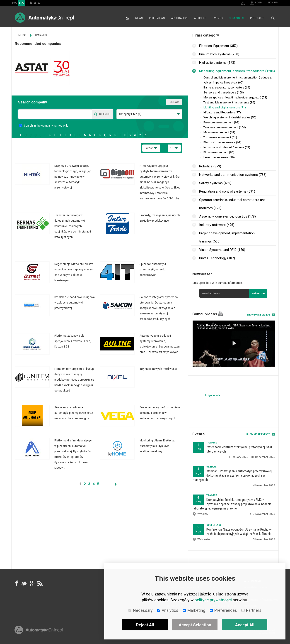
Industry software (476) (217, 225)
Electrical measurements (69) (222, 142)
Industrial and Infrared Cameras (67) (227, 147)
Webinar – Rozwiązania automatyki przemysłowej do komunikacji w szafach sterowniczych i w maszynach (232, 475)
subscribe (258, 293)
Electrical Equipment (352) (218, 46)
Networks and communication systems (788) (233, 175)
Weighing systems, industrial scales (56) (230, 117)
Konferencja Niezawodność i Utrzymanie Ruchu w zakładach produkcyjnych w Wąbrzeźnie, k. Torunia (239, 532)
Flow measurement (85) (219, 152)
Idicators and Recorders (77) (222, 112)
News (139, 18)
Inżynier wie (213, 395)
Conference (214, 525)
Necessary (141, 610)
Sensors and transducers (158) (224, 92)
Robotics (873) (210, 166)
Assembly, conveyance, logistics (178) (227, 216)
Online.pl (39, 630)
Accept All (245, 625)
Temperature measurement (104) (225, 127)
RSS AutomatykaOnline (40, 583)
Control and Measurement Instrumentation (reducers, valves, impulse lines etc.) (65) (238, 80)
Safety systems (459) (215, 183)
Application (179, 18)
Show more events (258, 434)
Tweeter (24, 583)
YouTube (221, 314)
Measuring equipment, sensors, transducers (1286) (237, 71)
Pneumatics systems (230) (219, 54)
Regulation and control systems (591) (227, 191)
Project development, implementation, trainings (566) (227, 237)
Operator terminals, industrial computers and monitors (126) (232, 204)
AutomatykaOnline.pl (44, 18)
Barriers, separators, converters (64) (227, 87)
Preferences (223, 610)
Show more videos (259, 315)
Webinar (211, 467)
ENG (22, 3)
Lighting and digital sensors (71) (225, 107)
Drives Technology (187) (217, 258)
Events (217, 18)
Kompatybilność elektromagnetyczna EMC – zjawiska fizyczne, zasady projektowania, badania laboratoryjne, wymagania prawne (232, 504)
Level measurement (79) (219, 157)
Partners (251, 610)
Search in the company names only (44, 126)
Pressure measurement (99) (221, 122)
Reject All (145, 625)
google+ (32, 583)
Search (273, 18)
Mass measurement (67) (219, 132)
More (57, 177)
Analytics (168, 610)
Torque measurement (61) (220, 137)
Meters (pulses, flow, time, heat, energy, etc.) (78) (235, 97)
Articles (200, 18)
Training (212, 443)
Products (257, 18)
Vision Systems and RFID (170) (222, 250)
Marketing (194, 610)
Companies (236, 18)
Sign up (273, 3)
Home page (127, 18)
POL (15, 3)
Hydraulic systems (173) (217, 63)
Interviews (157, 18)
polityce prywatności (213, 600)
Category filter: (130, 114)
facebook (17, 583)
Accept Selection (195, 625)
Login (259, 3)
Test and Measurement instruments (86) (229, 102)
